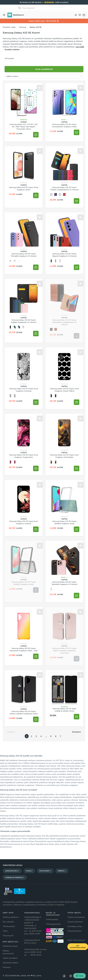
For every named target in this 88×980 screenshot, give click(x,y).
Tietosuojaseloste (53, 924)
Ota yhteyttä (8, 922)
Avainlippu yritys (75, 926)
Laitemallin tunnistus (15, 878)
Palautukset (45, 871)
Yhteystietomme (74, 931)
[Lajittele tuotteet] (44, 76)
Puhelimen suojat (9, 27)
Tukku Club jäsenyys (76, 940)
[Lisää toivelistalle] (40, 88)
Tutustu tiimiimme (75, 922)
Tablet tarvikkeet (10, 958)
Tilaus (29, 871)
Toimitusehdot (9, 926)
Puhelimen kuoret (10, 946)
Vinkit (5, 931)
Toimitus (62, 871)
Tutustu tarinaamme (76, 917)
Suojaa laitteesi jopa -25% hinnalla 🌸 (44, 21)
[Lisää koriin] (36, 135)
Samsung (23, 27)
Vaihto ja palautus (11, 917)
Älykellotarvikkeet (10, 963)
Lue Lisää (80, 47)
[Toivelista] (80, 15)
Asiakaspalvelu (12, 871)
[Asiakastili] (76, 15)
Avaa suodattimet (44, 69)
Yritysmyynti (8, 935)
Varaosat (7, 967)
